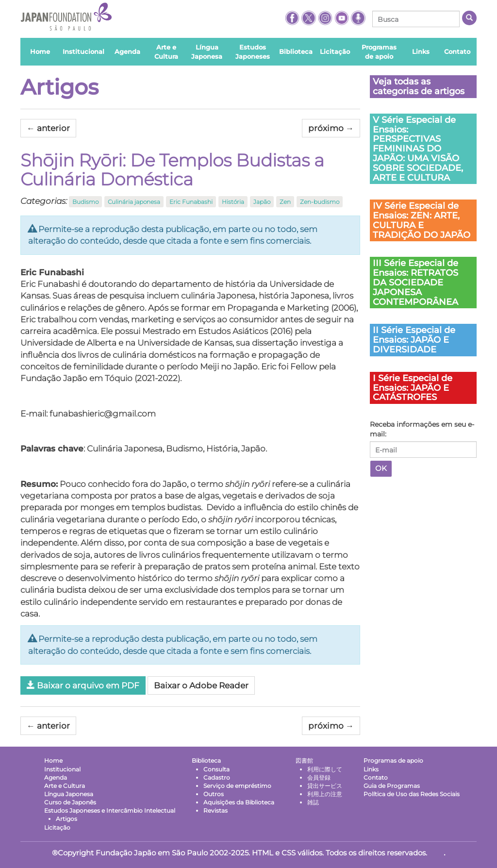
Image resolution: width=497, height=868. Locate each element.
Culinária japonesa (134, 202)
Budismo (85, 202)
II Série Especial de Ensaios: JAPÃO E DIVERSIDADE (414, 340)
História (233, 202)
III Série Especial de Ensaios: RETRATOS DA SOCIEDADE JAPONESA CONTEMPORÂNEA (415, 282)
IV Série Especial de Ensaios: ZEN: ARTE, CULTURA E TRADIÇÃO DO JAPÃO (422, 220)
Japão (262, 202)
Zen (285, 202)
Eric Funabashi (191, 202)
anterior (48, 128)
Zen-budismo (320, 202)
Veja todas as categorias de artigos (419, 86)
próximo (331, 128)
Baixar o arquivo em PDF (83, 685)
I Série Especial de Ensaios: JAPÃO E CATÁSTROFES (413, 388)
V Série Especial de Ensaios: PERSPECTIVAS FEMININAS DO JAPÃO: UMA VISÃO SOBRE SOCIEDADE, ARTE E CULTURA (418, 149)
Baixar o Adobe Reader (201, 685)
